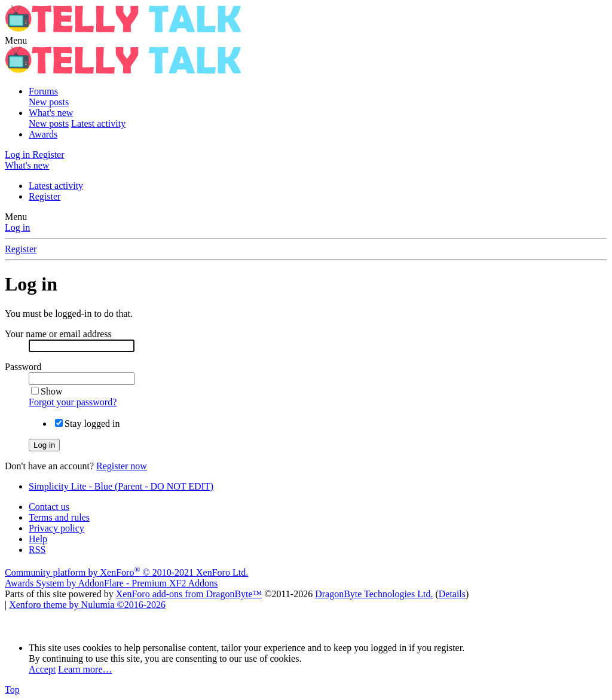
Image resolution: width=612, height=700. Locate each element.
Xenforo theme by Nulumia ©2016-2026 (87, 605)
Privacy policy (56, 528)
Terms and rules (59, 517)
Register (45, 196)
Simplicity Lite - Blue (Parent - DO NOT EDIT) (121, 486)
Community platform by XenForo (126, 572)
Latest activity (98, 123)
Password (23, 367)
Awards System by (111, 583)
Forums (43, 91)
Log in (17, 227)
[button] (16, 40)
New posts (49, 102)
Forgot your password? (73, 402)
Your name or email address (58, 334)
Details (452, 594)
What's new (51, 113)
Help (38, 539)
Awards (43, 134)
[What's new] (27, 165)
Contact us (49, 507)
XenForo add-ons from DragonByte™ (189, 594)
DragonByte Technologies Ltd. (374, 594)
